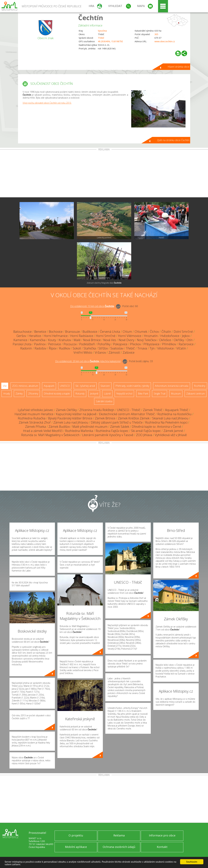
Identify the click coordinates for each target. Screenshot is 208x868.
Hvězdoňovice (170, 336)
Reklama (119, 835)
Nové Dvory (126, 340)
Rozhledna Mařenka (79, 431)
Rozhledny (200, 386)
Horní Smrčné (106, 336)
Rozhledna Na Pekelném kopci (166, 422)
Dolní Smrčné (183, 332)
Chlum (127, 332)
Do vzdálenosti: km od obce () (88, 361)
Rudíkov (65, 348)
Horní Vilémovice (130, 336)
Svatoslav (117, 348)
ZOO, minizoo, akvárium (25, 386)
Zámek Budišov (59, 427)
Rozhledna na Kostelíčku (174, 414)
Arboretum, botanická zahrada (172, 386)
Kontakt (162, 847)
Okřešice (165, 340)
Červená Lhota (110, 332)
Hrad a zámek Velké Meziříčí (43, 431)
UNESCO (65, 386)
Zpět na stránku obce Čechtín (173, 140)
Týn (152, 348)
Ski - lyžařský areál (85, 386)
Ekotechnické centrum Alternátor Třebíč (127, 414)
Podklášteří (87, 344)
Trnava (142, 348)
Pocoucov (70, 344)
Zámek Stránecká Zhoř (35, 422)
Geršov (21, 336)
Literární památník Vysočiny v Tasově (108, 435)
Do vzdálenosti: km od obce (92, 306)
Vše (5, 386)
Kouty (52, 340)
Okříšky (179, 340)
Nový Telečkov (147, 340)
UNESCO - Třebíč (129, 410)
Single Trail (160, 394)
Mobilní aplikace (76, 847)
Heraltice (35, 336)
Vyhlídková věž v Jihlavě (171, 435)
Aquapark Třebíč (177, 410)
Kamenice (20, 340)
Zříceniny (33, 394)
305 (156, 34)
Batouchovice (22, 332)
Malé (77, 340)
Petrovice (55, 344)
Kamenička (38, 340)
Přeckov (135, 344)
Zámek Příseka (36, 427)
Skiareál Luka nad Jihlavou (170, 418)
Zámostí (114, 352)
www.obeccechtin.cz (165, 41)
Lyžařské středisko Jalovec (36, 410)
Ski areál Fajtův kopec (146, 431)
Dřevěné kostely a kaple (57, 394)
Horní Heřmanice (56, 336)
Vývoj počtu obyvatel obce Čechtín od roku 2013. (47, 103)
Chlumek (141, 332)
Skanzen (105, 386)
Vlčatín (181, 348)
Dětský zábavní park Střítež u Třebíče (117, 422)
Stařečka (90, 348)
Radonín (26, 348)
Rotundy (80, 394)
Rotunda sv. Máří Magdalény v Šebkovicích (50, 435)
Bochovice (56, 332)
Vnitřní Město (83, 352)
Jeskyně (94, 394)
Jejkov (186, 336)
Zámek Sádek (120, 427)
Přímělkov (169, 344)
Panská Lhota (22, 344)
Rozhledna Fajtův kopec (112, 431)
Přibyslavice (151, 344)
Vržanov (100, 352)
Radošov (40, 348)
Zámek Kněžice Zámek (134, 418)
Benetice (40, 332)
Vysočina (102, 31)
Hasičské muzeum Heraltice (34, 414)
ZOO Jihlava (144, 435)
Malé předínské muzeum (90, 427)
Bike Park (143, 394)
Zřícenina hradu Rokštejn (97, 410)
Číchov (154, 332)
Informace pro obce (162, 835)
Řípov (53, 348)
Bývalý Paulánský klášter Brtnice (70, 418)
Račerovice (186, 344)
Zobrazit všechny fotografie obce (104, 283)
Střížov (103, 348)
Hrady (7, 394)
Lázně (107, 394)
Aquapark (49, 386)
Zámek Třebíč (153, 410)
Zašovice (129, 352)
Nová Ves (110, 340)
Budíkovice (90, 332)
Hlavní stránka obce (179, 67)
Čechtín (91, 18)
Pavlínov (40, 344)
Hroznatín (151, 336)
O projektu (76, 835)
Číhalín (166, 332)
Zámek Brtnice (105, 418)
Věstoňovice (166, 348)
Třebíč (101, 38)
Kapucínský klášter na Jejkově (76, 414)
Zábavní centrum (196, 394)
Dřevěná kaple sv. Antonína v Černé (157, 427)
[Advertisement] (104, 174)
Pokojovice (120, 344)
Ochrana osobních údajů (119, 847)
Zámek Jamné (173, 431)
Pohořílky (104, 344)
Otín (190, 340)
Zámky (19, 394)
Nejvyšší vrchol (124, 394)
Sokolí (77, 348)
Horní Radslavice (82, 336)
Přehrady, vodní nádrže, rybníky (132, 386)
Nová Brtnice (92, 340)
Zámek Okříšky (66, 410)
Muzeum (176, 394)
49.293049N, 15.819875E (110, 41)
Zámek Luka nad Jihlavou (71, 422)
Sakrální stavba (104, 401)
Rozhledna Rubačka (32, 418)
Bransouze (73, 332)
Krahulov (65, 340)
